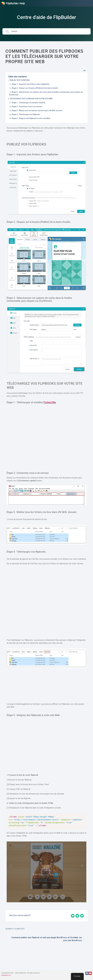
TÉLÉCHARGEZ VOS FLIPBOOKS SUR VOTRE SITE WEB (31, 99)
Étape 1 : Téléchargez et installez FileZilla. (29, 103)
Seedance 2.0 (6, 975)
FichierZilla (50, 402)
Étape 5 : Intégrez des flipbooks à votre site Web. (31, 118)
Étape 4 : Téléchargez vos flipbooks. (26, 114)
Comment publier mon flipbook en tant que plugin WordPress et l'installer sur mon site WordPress (48, 939)
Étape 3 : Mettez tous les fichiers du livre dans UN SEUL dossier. (37, 111)
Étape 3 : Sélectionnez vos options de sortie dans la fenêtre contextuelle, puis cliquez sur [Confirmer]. (46, 93)
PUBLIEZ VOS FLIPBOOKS (20, 80)
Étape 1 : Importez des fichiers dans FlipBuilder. (31, 84)
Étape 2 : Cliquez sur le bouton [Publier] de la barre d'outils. (35, 88)
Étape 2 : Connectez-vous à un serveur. (27, 107)
